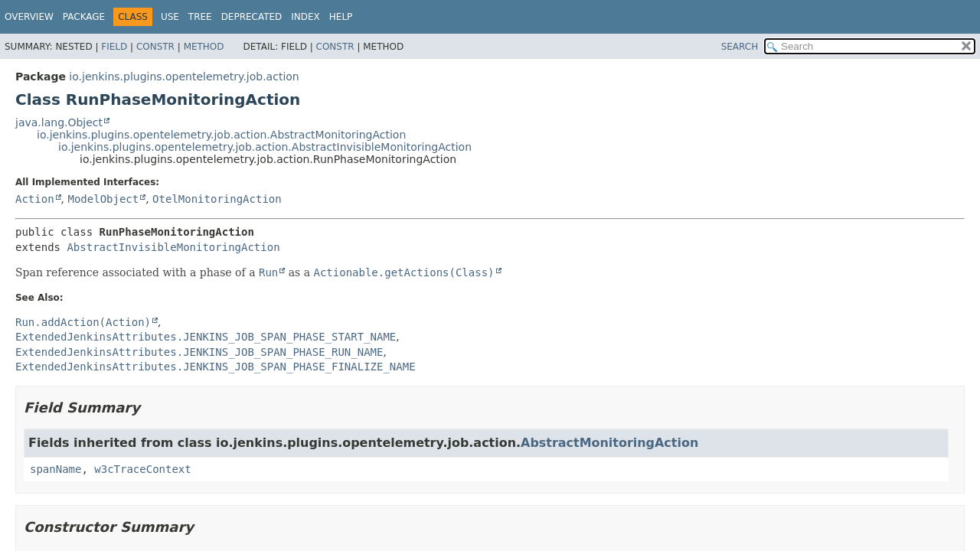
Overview (29, 17)
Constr (155, 47)
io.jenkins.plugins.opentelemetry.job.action (184, 77)
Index (305, 17)
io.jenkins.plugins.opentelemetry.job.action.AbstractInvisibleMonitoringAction (265, 147)
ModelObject (103, 199)
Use (170, 17)
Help (341, 17)
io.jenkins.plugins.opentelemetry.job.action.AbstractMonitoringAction (221, 135)
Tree (200, 17)
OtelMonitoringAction (217, 199)
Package (84, 17)
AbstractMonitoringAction (609, 443)
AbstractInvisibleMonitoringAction (173, 247)
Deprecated (252, 17)
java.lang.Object (59, 122)
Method (204, 47)
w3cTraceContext (142, 469)
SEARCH (740, 47)
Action (35, 199)
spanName (56, 469)
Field (114, 47)
